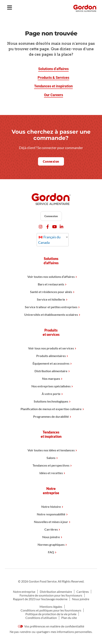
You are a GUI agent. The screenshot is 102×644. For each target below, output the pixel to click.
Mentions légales (51, 607)
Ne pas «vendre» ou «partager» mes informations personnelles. (51, 632)
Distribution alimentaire (51, 371)
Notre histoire (51, 507)
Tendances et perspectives (51, 465)
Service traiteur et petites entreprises (51, 307)
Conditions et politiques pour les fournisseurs (51, 610)
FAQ (51, 552)
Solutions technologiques (51, 401)
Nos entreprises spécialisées (51, 386)
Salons (51, 458)
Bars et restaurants (51, 284)
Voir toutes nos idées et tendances (51, 450)
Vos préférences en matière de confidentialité (51, 626)
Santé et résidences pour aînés (51, 292)
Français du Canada (49, 240)
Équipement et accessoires (51, 363)
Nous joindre (51, 537)
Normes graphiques (51, 544)
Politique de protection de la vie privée (51, 614)
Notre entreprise (24, 592)
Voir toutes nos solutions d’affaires (51, 277)
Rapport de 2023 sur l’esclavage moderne (40, 599)
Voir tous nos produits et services (51, 348)
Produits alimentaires (51, 356)
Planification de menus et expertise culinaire (51, 409)
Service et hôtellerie (51, 299)
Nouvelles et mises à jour (51, 522)
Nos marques (51, 379)
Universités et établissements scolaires (51, 315)
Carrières (51, 529)
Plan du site (69, 618)
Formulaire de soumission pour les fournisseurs (51, 595)
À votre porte (51, 394)
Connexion (51, 216)
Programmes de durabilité (51, 416)
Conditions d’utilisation (41, 618)
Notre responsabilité (51, 514)
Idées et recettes (51, 473)
